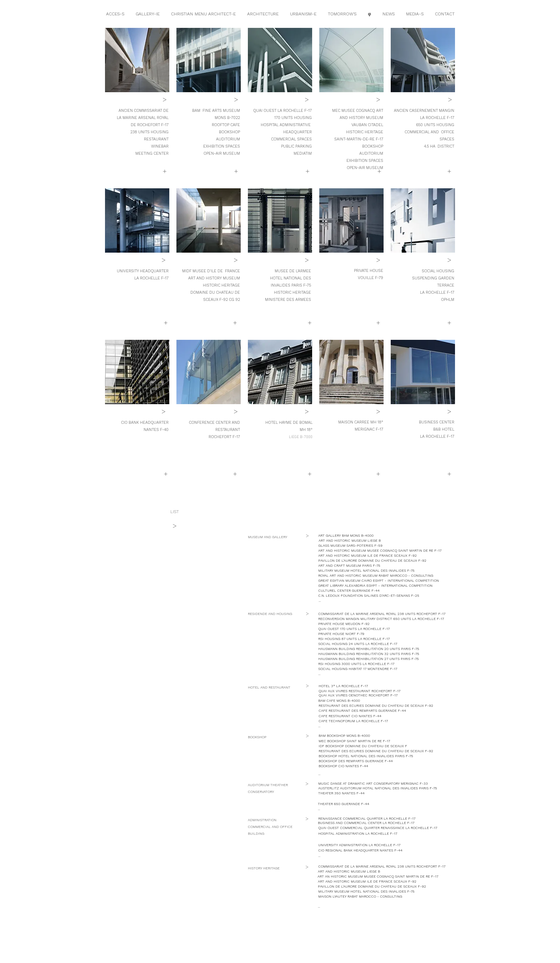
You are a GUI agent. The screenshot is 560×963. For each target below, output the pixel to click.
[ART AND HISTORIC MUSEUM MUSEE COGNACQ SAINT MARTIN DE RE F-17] (381, 551)
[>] (164, 99)
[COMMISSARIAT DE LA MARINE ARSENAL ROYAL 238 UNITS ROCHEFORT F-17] (384, 614)
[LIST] (175, 512)
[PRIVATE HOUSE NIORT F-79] (342, 634)
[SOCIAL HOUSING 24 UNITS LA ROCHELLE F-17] (358, 644)
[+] (164, 171)
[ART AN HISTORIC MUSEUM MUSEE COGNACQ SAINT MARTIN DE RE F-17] (379, 877)
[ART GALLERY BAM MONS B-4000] (363, 536)
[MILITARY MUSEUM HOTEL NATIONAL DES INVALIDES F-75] (371, 571)
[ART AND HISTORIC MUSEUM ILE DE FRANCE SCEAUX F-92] (367, 556)
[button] (166, 474)
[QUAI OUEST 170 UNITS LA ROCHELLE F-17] (354, 629)
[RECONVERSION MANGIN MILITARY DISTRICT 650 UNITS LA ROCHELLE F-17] (382, 619)
